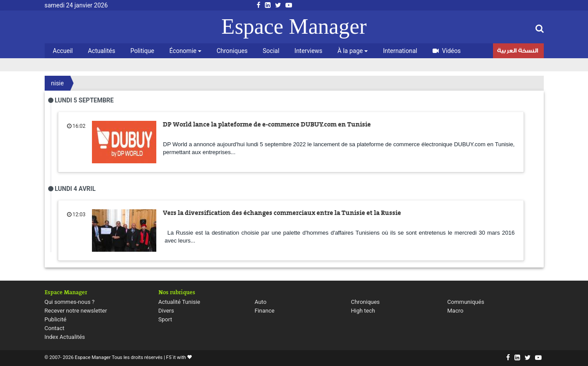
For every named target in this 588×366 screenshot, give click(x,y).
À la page (353, 51)
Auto (261, 302)
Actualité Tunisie (180, 302)
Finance (265, 311)
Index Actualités (65, 337)
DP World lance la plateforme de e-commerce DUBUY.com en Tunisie (267, 124)
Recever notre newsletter (76, 311)
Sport (165, 319)
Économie (185, 51)
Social (271, 51)
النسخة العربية (518, 52)
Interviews (309, 51)
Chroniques (232, 51)
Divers (166, 311)
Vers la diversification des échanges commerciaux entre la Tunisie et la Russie (282, 213)
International (400, 51)
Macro (456, 311)
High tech (363, 311)
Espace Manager (294, 26)
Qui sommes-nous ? (70, 302)
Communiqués (466, 302)
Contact (55, 328)
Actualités (102, 51)
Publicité (56, 319)
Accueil (63, 51)
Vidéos (447, 51)
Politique (143, 51)
